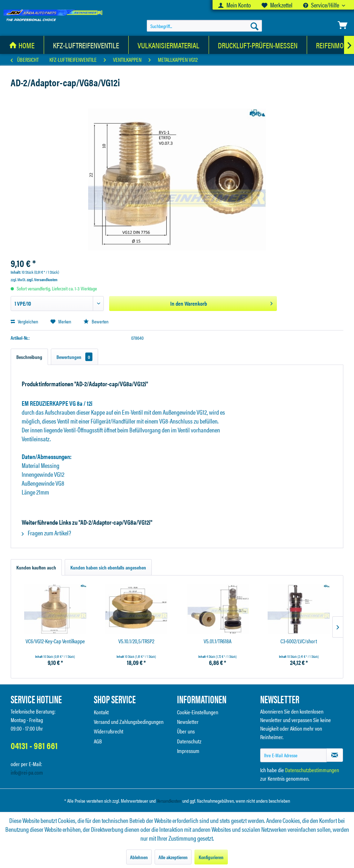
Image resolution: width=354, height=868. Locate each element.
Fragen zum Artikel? (46, 533)
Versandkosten (169, 801)
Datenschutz (189, 741)
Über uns (186, 731)
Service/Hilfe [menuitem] (322, 5)
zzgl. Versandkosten (42, 279)
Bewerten (96, 321)
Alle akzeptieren (173, 857)
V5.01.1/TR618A (218, 641)
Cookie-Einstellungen (198, 712)
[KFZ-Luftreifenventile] (86, 45)
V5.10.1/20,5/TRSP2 (136, 641)
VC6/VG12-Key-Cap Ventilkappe (55, 641)
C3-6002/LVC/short (299, 641)
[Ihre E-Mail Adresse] (293, 755)
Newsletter (188, 722)
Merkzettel (277, 5)
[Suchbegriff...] (204, 26)
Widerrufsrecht (109, 731)
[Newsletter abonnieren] (335, 755)
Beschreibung (29, 357)
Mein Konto (235, 5)
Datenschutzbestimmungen (312, 770)
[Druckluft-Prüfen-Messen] (258, 45)
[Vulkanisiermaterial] (169, 45)
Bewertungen (74, 357)
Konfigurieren (211, 857)
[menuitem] (235, 5)
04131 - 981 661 (34, 745)
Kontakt (101, 712)
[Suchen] (254, 26)
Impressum (188, 751)
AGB (98, 741)
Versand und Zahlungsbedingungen (129, 722)
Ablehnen (139, 857)
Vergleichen (24, 321)
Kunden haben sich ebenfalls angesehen (108, 567)
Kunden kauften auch (36, 567)
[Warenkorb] (343, 25)
